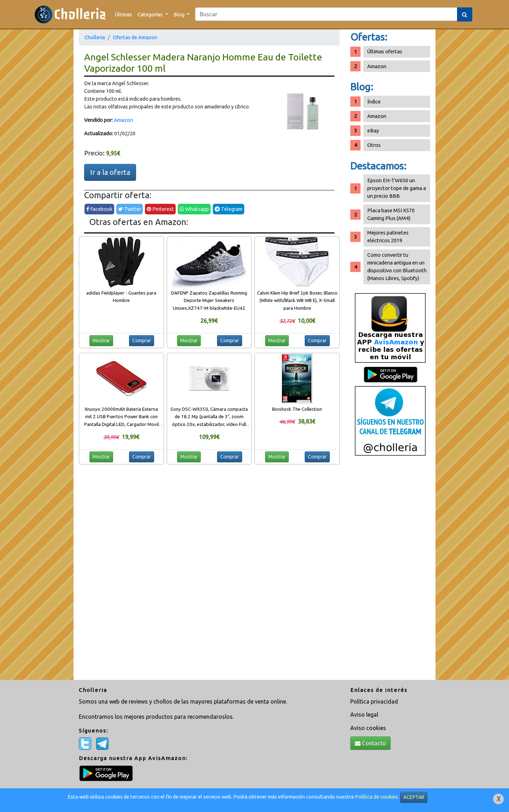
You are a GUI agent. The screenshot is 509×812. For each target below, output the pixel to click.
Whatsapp (194, 209)
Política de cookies (376, 797)
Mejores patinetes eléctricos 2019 (388, 236)
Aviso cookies (368, 728)
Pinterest (160, 209)
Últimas (123, 14)
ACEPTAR (414, 797)
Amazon (123, 120)
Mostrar (101, 340)
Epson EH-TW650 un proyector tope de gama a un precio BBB (397, 188)
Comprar (142, 340)
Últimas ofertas (385, 51)
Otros (374, 145)
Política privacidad (374, 701)
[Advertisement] (390, 570)
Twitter (130, 209)
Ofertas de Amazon (135, 37)
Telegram (229, 209)
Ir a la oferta (110, 172)
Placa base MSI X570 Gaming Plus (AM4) (391, 214)
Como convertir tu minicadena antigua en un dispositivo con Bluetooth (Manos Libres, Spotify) (397, 266)
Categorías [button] (151, 14)
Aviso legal (364, 715)
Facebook (99, 209)
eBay (373, 131)
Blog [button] (180, 14)
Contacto (370, 743)
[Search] (326, 14)
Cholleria (95, 37)
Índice (374, 102)
